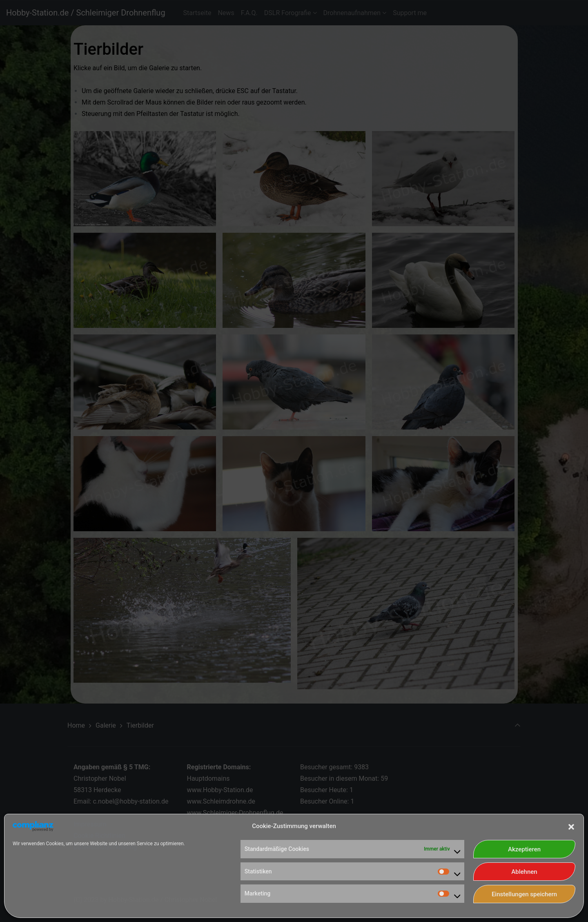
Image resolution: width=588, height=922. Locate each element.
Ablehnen (524, 872)
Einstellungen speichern (524, 894)
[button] (571, 826)
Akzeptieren (524, 849)
